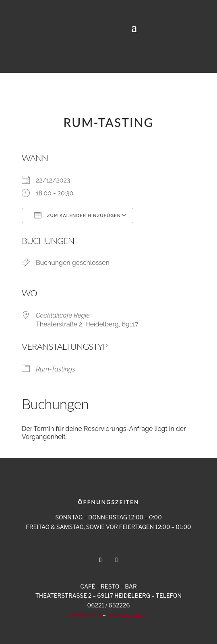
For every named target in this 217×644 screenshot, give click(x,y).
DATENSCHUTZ (128, 615)
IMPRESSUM (84, 615)
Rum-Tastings (56, 369)
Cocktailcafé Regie (63, 315)
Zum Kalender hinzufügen (77, 215)
